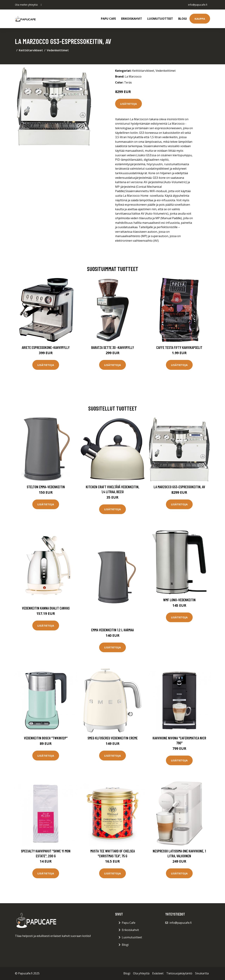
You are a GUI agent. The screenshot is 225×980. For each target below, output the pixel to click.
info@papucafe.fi (198, 5)
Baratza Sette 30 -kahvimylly (113, 347)
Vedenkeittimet (58, 50)
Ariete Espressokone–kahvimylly (46, 347)
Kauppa (200, 19)
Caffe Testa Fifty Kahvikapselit (179, 347)
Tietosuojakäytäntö (179, 973)
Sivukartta (202, 973)
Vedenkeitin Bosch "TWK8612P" (46, 738)
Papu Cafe (108, 19)
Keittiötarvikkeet (31, 50)
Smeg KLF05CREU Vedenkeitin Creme (113, 738)
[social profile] (41, 5)
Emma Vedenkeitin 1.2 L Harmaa (112, 630)
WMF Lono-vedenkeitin (179, 600)
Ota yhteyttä (141, 973)
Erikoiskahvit (132, 19)
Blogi (183, 19)
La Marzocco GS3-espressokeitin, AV (179, 487)
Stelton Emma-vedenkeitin (46, 487)
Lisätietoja (128, 104)
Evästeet (158, 973)
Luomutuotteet (160, 19)
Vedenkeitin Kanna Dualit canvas (46, 608)
